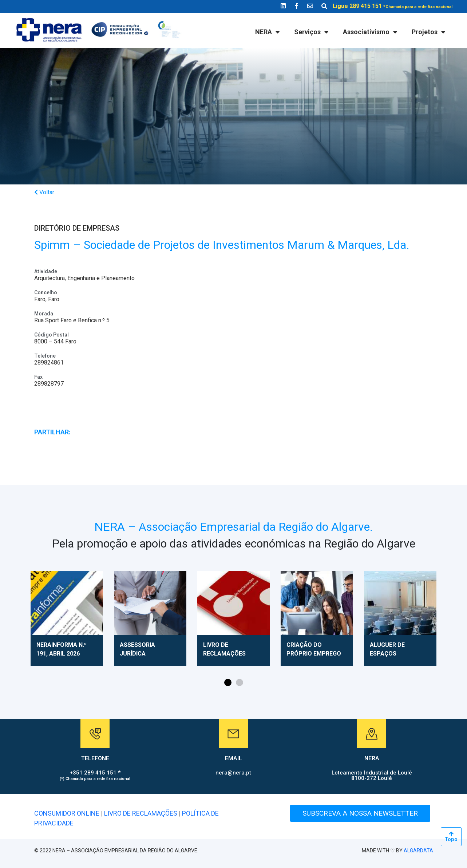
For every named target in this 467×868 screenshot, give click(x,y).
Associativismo (370, 32)
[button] (228, 682)
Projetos (428, 32)
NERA (267, 32)
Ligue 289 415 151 (393, 6)
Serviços (311, 32)
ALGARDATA (418, 851)
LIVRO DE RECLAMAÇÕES (141, 813)
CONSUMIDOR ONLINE (67, 813)
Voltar (44, 192)
